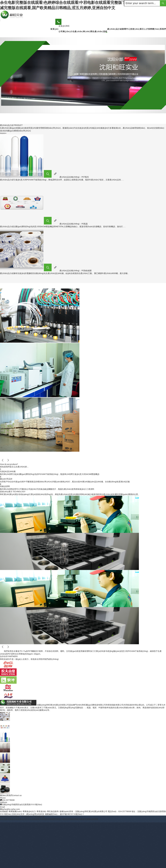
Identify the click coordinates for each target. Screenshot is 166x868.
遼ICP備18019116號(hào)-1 (72, 814)
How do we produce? (9, 464)
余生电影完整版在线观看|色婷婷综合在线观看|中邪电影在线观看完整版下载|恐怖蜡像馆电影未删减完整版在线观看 (49, 819)
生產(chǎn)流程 (100, 31)
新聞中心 (126, 29)
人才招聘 (148, 29)
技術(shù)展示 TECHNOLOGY (13, 492)
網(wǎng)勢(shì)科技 (35, 814)
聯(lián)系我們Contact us (11, 795)
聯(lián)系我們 (159, 29)
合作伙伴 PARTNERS (9, 656)
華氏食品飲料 (53, 811)
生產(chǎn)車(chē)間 (82, 31)
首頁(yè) (54, 29)
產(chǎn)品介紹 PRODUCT (11, 125)
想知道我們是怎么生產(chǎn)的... (14, 467)
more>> (3, 133)
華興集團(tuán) (15, 811)
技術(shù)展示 (137, 29)
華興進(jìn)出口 (29, 811)
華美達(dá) (41, 811)
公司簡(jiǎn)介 (65, 31)
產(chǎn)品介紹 (115, 29)
